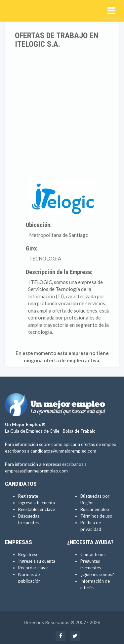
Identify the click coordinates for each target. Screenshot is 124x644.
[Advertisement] (62, 114)
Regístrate (28, 496)
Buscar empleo (95, 509)
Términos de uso (96, 516)
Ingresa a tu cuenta (37, 503)
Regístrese (28, 554)
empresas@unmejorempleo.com (36, 471)
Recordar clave (33, 568)
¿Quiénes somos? (97, 574)
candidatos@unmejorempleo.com (63, 451)
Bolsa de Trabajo (79, 431)
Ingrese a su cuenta (37, 561)
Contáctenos (93, 554)
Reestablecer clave (37, 509)
